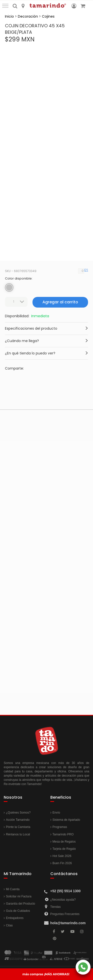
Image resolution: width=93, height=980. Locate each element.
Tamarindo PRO (63, 834)
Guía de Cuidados (18, 911)
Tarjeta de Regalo (64, 849)
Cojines (48, 16)
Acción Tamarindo (18, 820)
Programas (60, 827)
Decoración (28, 16)
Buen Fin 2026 (62, 863)
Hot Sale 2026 (62, 856)
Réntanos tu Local (18, 834)
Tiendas (56, 907)
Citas (9, 925)
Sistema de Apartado (66, 820)
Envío (56, 813)
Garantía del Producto (20, 904)
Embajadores (15, 918)
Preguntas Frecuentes (65, 914)
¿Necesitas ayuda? (63, 900)
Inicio (9, 16)
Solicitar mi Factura (19, 896)
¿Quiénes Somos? (18, 813)
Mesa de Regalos (64, 842)
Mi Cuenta (13, 889)
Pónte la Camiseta (18, 827)
